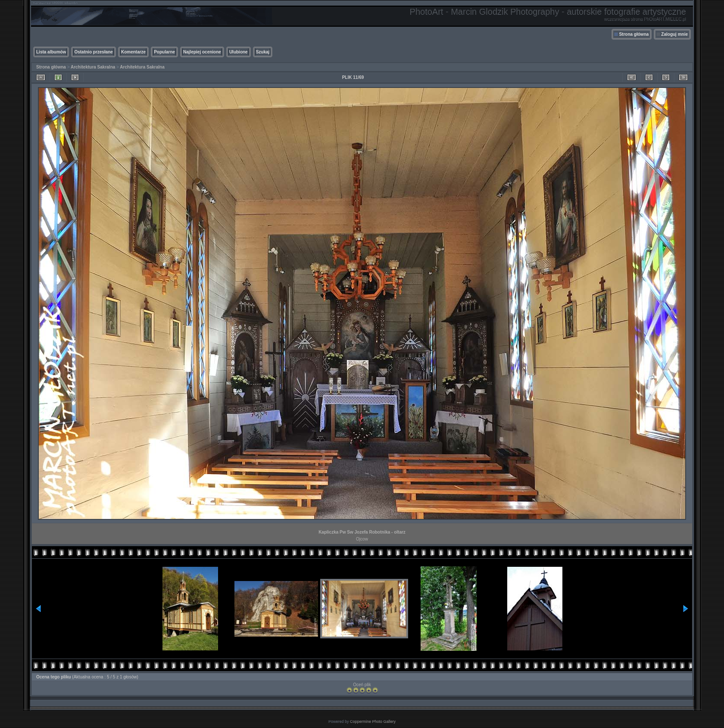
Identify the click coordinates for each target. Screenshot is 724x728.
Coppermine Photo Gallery (373, 722)
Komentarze (133, 52)
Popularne (164, 52)
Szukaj (263, 52)
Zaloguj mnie (674, 34)
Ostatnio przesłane (93, 52)
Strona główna (634, 34)
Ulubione (239, 52)
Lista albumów (51, 52)
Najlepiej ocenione (202, 52)
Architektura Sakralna (93, 67)
